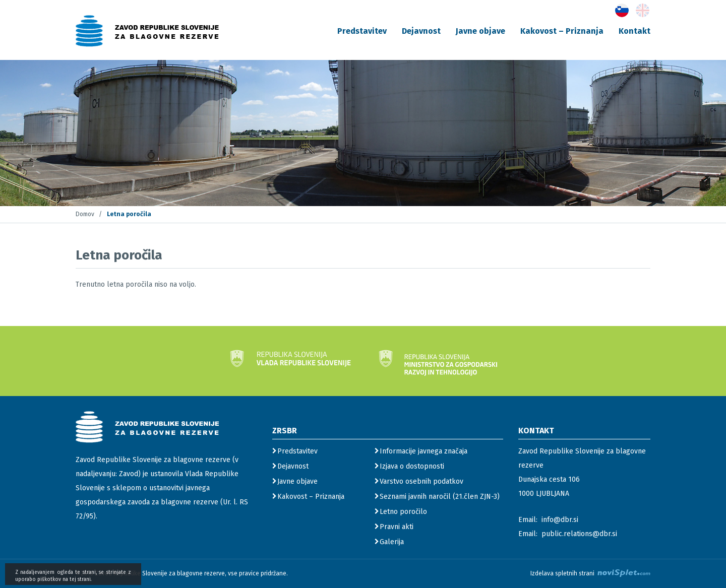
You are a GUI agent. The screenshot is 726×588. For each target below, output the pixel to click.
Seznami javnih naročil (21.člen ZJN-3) (440, 497)
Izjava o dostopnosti (412, 466)
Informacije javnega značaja (423, 451)
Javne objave (480, 31)
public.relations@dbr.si (579, 534)
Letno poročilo (403, 512)
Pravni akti (397, 527)
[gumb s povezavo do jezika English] (643, 10)
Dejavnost (421, 31)
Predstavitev (362, 31)
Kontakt (634, 31)
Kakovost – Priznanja (562, 31)
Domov (85, 214)
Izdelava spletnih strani (590, 573)
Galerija (392, 542)
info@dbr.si (560, 520)
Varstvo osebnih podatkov (421, 481)
